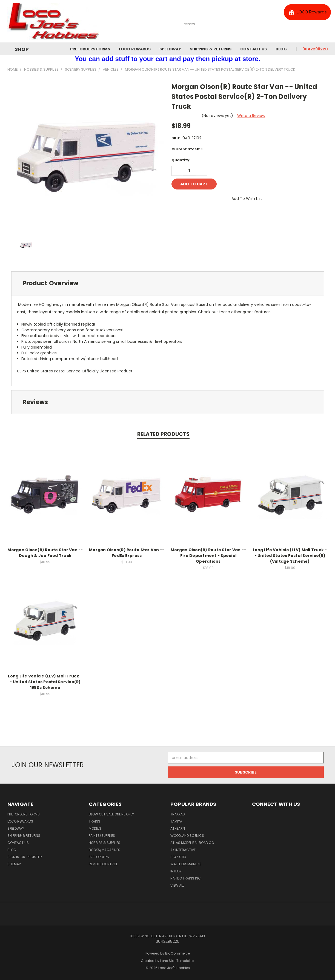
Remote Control (103, 864)
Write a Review (251, 116)
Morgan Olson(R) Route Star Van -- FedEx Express (127, 553)
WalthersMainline (186, 864)
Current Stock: (187, 149)
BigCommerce (177, 953)
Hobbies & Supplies (104, 843)
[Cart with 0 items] (327, 23)
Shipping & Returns (211, 49)
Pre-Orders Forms (90, 49)
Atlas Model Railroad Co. (193, 843)
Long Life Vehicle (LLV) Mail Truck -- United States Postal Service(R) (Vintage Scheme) (290, 556)
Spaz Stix (178, 857)
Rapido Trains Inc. (186, 878)
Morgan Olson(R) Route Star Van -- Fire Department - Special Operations (208, 556)
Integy (176, 871)
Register (34, 857)
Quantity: (181, 160)
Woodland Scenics (187, 836)
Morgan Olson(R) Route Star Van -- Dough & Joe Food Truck (45, 553)
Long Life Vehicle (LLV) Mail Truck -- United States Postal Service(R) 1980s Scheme (45, 682)
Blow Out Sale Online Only (111, 814)
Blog (281, 49)
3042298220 (315, 49)
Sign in (14, 857)
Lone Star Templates (177, 961)
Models (95, 828)
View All (177, 885)
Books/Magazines (104, 850)
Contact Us (254, 49)
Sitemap (14, 864)
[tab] (168, 283)
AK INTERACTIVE (183, 850)
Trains (95, 821)
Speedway (170, 49)
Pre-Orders (99, 857)
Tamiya (176, 821)
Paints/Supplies (102, 836)
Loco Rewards (135, 49)
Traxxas (178, 814)
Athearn (178, 828)
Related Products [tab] (163, 434)
